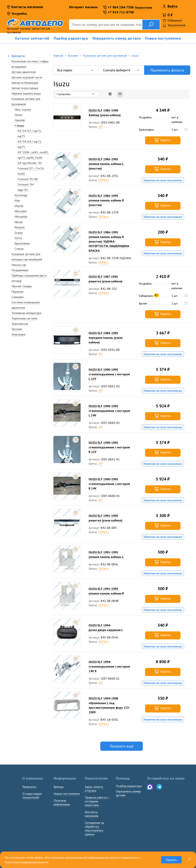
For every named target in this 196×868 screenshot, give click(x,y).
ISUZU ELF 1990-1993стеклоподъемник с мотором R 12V (109, 447)
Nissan (19, 222)
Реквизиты (29, 787)
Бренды (59, 787)
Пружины (18, 292)
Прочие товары (22, 286)
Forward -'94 (26, 184)
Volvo (18, 238)
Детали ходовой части (27, 77)
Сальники (18, 297)
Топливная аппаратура (26, 313)
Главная (58, 55)
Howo (18, 115)
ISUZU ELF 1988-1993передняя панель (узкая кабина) (106, 338)
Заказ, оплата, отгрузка (94, 789)
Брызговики (22, 243)
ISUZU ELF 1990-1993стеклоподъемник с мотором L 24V (109, 411)
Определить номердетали (128, 793)
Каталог (73, 55)
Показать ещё (122, 746)
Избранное (175, 20)
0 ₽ (170, 15)
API (101, 127)
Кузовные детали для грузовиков (105, 55)
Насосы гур (19, 265)
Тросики (17, 329)
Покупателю (143, 7)
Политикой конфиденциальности (26, 862)
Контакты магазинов (25, 7)
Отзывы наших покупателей (32, 796)
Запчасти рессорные (25, 88)
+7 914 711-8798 (118, 12)
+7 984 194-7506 (118, 7)
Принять (171, 860)
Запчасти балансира (25, 83)
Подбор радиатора (71, 38)
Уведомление (174, 25)
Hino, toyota (23, 109)
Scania (19, 233)
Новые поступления (163, 38)
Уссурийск (17, 13)
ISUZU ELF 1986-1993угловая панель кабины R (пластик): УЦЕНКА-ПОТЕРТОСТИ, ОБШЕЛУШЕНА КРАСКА (109, 241)
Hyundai (20, 120)
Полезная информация (62, 802)
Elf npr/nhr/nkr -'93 (30, 163)
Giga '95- (23, 190)
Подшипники (20, 270)
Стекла (19, 249)
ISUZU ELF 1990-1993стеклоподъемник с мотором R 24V (109, 484)
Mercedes (21, 211)
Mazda (19, 206)
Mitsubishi (21, 217)
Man (17, 200)
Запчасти (18, 56)
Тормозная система (24, 318)
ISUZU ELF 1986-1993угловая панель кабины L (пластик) (106, 164)
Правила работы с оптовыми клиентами (97, 801)
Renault (20, 227)
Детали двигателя (24, 72)
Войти (172, 6)
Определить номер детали (116, 38)
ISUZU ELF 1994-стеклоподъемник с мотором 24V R (109, 666)
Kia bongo (21, 195)
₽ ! (156, 295)
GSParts (104, 180)
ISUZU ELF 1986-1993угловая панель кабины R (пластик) (106, 200)
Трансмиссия (20, 324)
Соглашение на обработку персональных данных (94, 828)
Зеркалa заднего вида (26, 93)
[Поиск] (106, 25)
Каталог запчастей (32, 38)
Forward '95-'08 (28, 179)
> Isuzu (19, 125)
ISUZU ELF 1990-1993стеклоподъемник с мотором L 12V (109, 374)
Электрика (18, 334)
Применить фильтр (167, 70)
